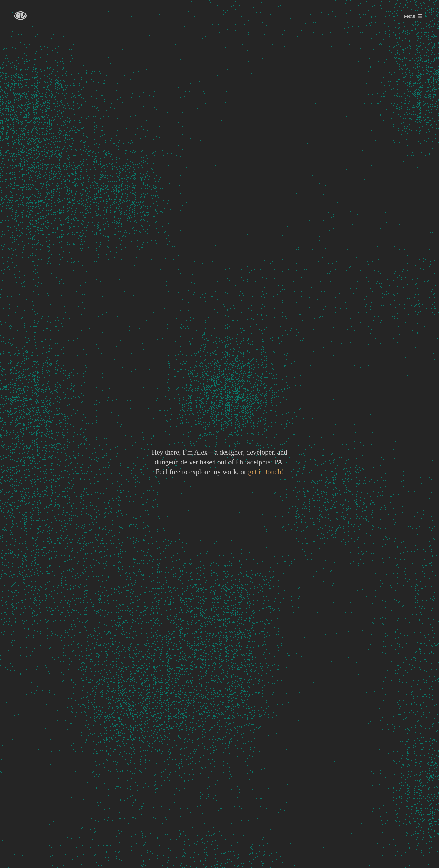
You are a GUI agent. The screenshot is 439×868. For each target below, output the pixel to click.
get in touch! (266, 472)
